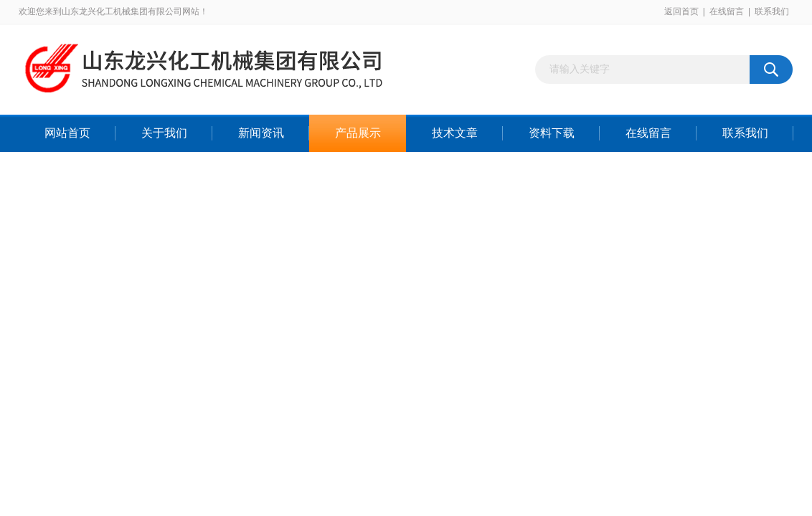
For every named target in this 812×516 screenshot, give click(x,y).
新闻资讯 (261, 133)
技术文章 (455, 133)
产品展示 (358, 133)
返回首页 (681, 11)
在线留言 (727, 11)
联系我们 (772, 11)
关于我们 (164, 133)
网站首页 (67, 133)
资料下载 (552, 133)
